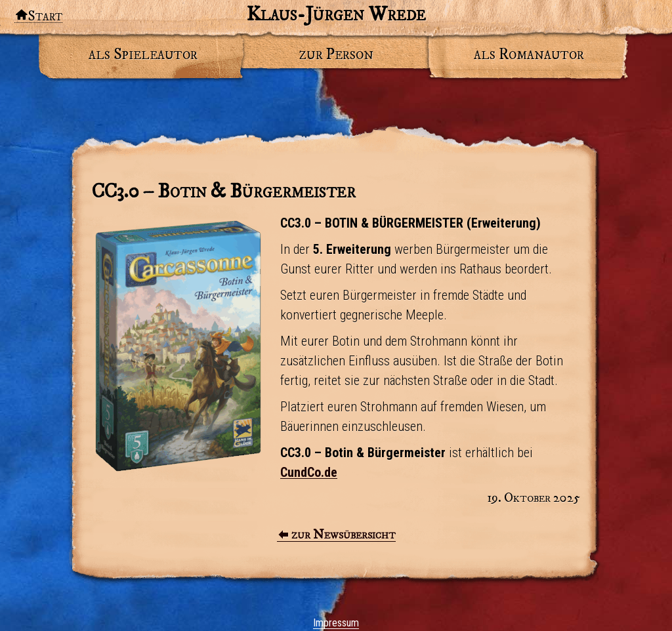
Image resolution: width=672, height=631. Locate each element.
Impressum (336, 623)
